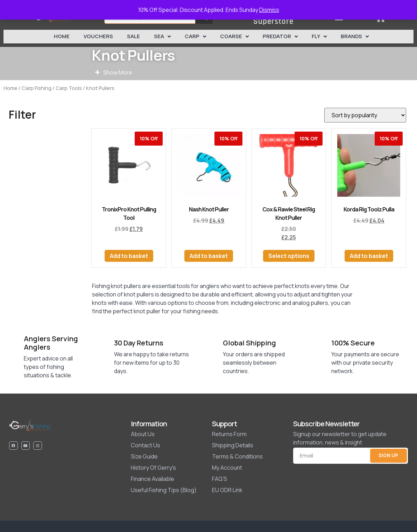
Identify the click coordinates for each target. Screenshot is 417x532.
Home (62, 36)
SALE (133, 36)
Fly (319, 37)
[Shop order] (365, 115)
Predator (280, 37)
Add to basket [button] (129, 256)
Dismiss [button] (269, 10)
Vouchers (98, 36)
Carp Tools (69, 88)
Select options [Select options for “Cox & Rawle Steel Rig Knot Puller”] (289, 256)
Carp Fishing (37, 88)
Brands (355, 37)
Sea (162, 37)
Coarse (234, 37)
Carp (195, 37)
